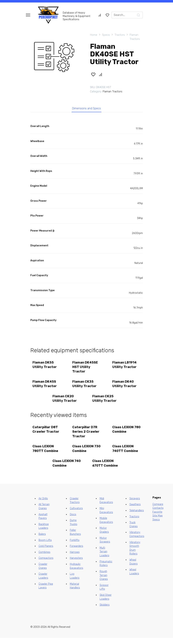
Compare (158, 510)
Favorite (157, 518)
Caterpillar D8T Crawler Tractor (46, 433)
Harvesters (76, 564)
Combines (44, 558)
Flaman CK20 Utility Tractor (65, 402)
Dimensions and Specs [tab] (86, 109)
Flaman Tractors (135, 37)
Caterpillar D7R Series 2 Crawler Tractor (86, 436)
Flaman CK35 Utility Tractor (85, 386)
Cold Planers (46, 552)
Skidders (105, 611)
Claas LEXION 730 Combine (83, 453)
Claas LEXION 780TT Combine (46, 453)
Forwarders (77, 552)
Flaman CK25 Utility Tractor (105, 402)
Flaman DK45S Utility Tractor (45, 386)
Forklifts (75, 546)
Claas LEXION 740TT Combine (126, 453)
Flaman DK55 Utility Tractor (45, 366)
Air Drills (43, 505)
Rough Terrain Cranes (104, 581)
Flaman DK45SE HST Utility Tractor (86, 369)
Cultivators (76, 515)
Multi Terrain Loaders (104, 558)
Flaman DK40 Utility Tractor (125, 386)
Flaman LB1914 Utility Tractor (125, 366)
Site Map (158, 522)
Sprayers (135, 505)
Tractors (120, 35)
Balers (42, 540)
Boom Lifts (45, 546)
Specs (106, 35)
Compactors (46, 564)
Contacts (158, 514)
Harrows (75, 558)
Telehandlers (137, 517)
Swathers (135, 511)
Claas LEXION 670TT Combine (106, 469)
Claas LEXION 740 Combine (63, 469)
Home (94, 35)
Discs (73, 521)
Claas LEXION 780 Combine (123, 433)
